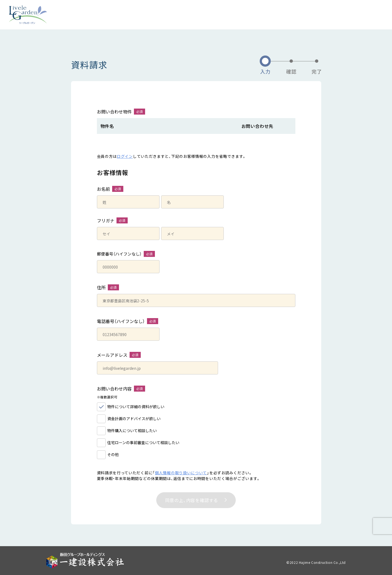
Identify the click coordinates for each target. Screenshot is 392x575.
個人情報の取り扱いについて (181, 473)
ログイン (125, 156)
